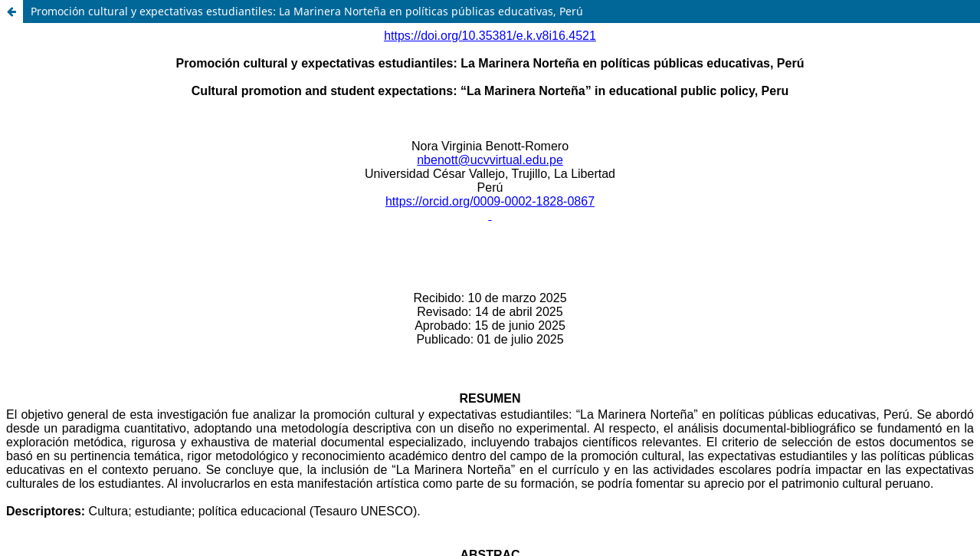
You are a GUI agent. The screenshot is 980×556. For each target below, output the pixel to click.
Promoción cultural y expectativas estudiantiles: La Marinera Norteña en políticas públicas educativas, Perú (307, 11)
